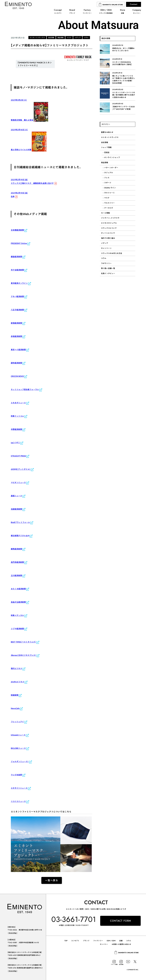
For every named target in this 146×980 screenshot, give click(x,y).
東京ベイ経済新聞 (18, 350)
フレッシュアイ (17, 722)
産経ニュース (16, 496)
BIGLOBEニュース (18, 748)
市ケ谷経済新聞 (17, 270)
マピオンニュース (18, 482)
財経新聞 (15, 695)
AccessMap (13, 933)
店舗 (121, 941)
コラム (104, 258)
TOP (66, 941)
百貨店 (107, 152)
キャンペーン (106, 248)
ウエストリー (109, 203)
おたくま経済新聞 (18, 589)
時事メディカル (17, 615)
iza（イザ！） (15, 443)
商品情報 (105, 163)
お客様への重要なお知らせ (121, 944)
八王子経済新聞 (17, 310)
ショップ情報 (106, 147)
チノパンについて (108, 233)
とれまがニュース (18, 403)
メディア (105, 243)
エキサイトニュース (19, 788)
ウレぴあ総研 (16, 775)
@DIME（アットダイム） (21, 469)
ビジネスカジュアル (109, 223)
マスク (107, 198)
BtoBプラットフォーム (20, 522)
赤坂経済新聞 (16, 336)
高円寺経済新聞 (17, 562)
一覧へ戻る (52, 880)
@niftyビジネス (17, 682)
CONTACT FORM (120, 921)
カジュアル (109, 173)
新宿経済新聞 (16, 323)
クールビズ (109, 208)
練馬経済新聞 (16, 549)
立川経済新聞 (16, 575)
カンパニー (104, 944)
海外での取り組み (108, 238)
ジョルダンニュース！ (20, 762)
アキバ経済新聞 (17, 296)
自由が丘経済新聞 (18, 602)
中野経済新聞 (16, 429)
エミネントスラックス (110, 137)
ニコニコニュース (18, 801)
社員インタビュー (108, 273)
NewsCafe (15, 708)
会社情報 (105, 142)
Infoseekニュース (18, 735)
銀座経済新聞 (16, 257)
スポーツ (108, 183)
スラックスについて (109, 228)
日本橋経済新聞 (17, 230)
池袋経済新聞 (16, 509)
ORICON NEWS (17, 376)
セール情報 (105, 213)
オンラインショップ (112, 157)
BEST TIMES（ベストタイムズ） (23, 642)
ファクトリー (98, 941)
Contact (134, 4)
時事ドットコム (17, 416)
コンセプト (75, 941)
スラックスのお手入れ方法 (112, 253)
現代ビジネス (16, 669)
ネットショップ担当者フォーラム (25, 389)
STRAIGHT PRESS (18, 456)
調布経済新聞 (16, 363)
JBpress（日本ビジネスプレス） (23, 655)
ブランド (86, 941)
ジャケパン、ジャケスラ (110, 218)
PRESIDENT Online (19, 243)
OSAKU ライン (110, 188)
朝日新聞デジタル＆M (20, 536)
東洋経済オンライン (19, 283)
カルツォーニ (109, 193)
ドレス (107, 178)
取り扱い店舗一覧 (108, 268)
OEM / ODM (111, 941)
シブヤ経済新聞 (17, 629)
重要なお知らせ (107, 132)
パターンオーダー (111, 168)
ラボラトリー (106, 263)
